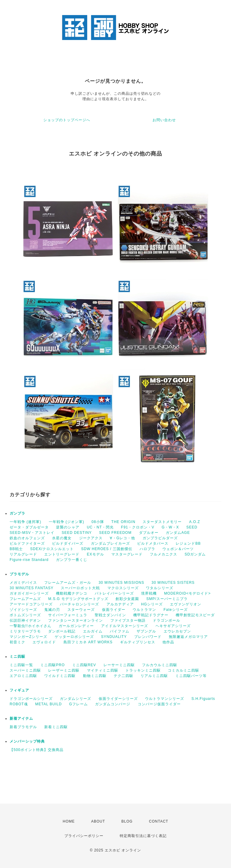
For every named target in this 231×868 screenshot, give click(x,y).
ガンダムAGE (178, 533)
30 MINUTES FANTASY (32, 588)
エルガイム (93, 631)
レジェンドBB (188, 543)
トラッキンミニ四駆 (143, 670)
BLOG (127, 821)
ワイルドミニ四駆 (60, 676)
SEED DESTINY (77, 533)
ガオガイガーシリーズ (29, 593)
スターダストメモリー (162, 522)
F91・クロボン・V (138, 527)
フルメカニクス (163, 554)
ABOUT (98, 821)
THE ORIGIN (123, 522)
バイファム (120, 631)
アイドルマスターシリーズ (125, 626)
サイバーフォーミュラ (68, 615)
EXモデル (95, 554)
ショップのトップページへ (67, 120)
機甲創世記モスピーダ (195, 615)
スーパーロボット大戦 (80, 588)
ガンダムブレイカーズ (110, 543)
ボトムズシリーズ (25, 615)
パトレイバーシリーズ (114, 593)
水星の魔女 (62, 538)
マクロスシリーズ (123, 588)
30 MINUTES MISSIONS (122, 583)
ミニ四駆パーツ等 (191, 676)
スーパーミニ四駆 (25, 670)
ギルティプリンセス (138, 642)
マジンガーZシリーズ (28, 637)
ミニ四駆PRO (52, 665)
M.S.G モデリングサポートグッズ (78, 599)
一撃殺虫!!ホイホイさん (31, 626)
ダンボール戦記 (62, 631)
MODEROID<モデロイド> (187, 593)
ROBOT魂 (19, 704)
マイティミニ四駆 (103, 670)
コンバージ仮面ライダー (159, 704)
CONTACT (159, 821)
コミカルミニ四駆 (183, 670)
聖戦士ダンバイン (110, 615)
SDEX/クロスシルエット (52, 549)
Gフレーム (79, 704)
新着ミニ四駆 (56, 727)
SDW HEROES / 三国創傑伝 (107, 549)
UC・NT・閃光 (100, 527)
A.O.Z (195, 522)
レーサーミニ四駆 (119, 665)
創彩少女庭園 (127, 599)
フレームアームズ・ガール (68, 583)
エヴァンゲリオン (186, 604)
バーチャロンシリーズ (79, 604)
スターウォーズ (81, 610)
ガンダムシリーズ (75, 699)
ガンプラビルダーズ (160, 538)
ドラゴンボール (166, 620)
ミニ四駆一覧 (21, 665)
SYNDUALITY (114, 637)
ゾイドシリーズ (23, 610)
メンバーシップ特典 (27, 741)
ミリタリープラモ (25, 631)
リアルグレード (23, 554)
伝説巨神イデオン (25, 620)
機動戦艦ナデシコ (72, 593)
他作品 (168, 642)
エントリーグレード (62, 554)
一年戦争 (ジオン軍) (66, 522)
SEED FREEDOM (115, 533)
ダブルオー (149, 533)
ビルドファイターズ (27, 543)
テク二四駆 (123, 676)
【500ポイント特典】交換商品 (37, 750)
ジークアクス (91, 538)
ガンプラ (17, 513)
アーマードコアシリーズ (31, 604)
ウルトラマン (144, 610)
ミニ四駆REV (84, 665)
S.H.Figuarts (203, 699)
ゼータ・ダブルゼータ (29, 527)
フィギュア (19, 690)
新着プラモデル (23, 727)
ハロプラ (147, 549)
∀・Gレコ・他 (122, 538)
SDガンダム (195, 554)
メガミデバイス (23, 583)
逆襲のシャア (68, 527)
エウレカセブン (177, 631)
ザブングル (146, 631)
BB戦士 (16, 549)
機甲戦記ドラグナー (151, 615)
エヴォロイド (44, 642)
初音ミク (17, 642)
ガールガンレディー (76, 626)
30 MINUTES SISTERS (173, 583)
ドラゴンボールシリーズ (31, 699)
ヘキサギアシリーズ (173, 626)
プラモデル (19, 574)
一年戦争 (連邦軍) (25, 522)
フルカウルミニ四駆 (160, 665)
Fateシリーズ (176, 610)
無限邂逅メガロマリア (188, 637)
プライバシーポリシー (84, 836)
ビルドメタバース (153, 543)
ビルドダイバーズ (68, 543)
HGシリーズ (152, 604)
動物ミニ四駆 (95, 676)
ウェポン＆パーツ (178, 549)
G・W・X (170, 527)
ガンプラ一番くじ (72, 560)
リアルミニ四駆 (154, 676)
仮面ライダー (114, 610)
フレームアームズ (25, 599)
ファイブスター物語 (128, 620)
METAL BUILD (48, 704)
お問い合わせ (164, 120)
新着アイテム (21, 719)
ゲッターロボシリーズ (74, 637)
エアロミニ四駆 (23, 676)
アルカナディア (120, 604)
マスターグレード (127, 554)
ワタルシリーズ (160, 588)
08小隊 (98, 522)
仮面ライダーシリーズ (118, 699)
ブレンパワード (148, 637)
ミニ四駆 (17, 657)
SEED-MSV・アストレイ (32, 533)
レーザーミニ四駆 (64, 670)
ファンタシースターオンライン (75, 620)
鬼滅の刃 (52, 610)
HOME (69, 821)
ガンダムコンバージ (113, 704)
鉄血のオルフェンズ (27, 538)
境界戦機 (149, 593)
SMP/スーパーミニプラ (167, 599)
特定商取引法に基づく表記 (143, 836)
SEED (192, 527)
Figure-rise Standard (29, 560)
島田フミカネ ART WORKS (88, 642)
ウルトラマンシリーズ (165, 699)
